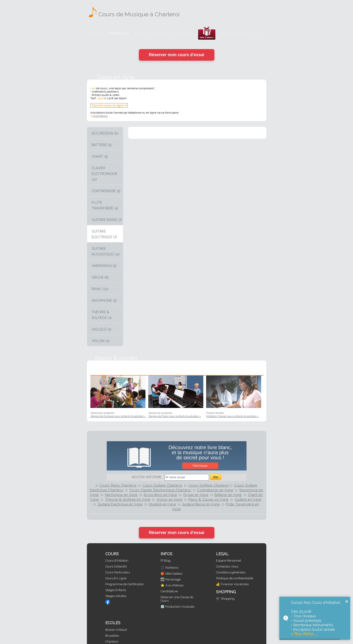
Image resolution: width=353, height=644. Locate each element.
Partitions (159, 33)
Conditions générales (231, 572)
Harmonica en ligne (121, 495)
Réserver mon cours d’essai (176, 55)
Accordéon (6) (105, 133)
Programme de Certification (125, 584)
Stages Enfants (116, 590)
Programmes (118, 33)
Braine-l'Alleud (116, 630)
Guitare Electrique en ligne (120, 504)
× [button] (347, 601)
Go (216, 477)
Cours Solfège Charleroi (209, 485)
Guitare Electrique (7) (104, 234)
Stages (140, 33)
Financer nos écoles (235, 584)
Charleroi (112, 642)
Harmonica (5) (104, 266)
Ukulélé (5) (102, 329)
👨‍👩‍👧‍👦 (162, 579)
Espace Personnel (229, 561)
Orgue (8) (100, 277)
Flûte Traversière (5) (105, 205)
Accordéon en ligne (160, 495)
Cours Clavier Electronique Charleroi (160, 490)
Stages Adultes (116, 596)
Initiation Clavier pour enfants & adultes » (232, 416)
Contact (241, 33)
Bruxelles (112, 636)
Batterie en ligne (228, 495)
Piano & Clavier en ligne (208, 500)
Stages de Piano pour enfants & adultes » (175, 416)
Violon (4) (101, 341)
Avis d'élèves (174, 585)
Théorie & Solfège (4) (102, 315)
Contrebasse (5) (106, 191)
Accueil (96, 33)
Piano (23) (100, 289)
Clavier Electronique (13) (104, 174)
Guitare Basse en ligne (201, 504)
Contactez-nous (227, 566)
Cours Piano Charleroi (118, 485)
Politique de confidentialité (235, 578)
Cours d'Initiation (117, 561)
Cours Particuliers (118, 572)
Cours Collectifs (116, 566)
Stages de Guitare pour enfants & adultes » (118, 416)
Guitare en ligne (248, 500)
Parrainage (173, 579)
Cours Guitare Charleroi (162, 485)
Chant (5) (100, 157)
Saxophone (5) (104, 301)
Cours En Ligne (116, 578)
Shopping (228, 599)
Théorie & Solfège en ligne (128, 500)
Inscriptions (183, 33)
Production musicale (180, 607)
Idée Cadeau (174, 574)
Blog (225, 33)
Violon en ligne (170, 500)
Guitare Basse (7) (107, 220)
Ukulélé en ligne (162, 504)
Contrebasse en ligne (215, 490)
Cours (258, 33)
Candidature (169, 591)
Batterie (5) (102, 145)
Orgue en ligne (196, 495)
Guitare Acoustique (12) (106, 251)
